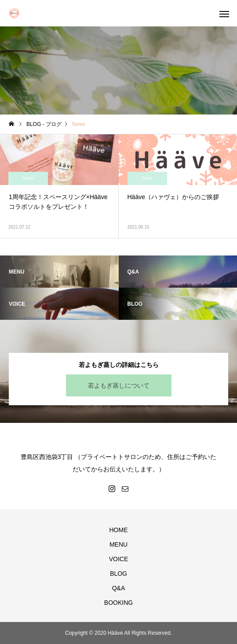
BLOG (118, 574)
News (28, 178)
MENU (118, 544)
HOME (119, 530)
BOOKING (118, 603)
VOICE (119, 559)
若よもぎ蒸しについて (119, 385)
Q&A (119, 588)
